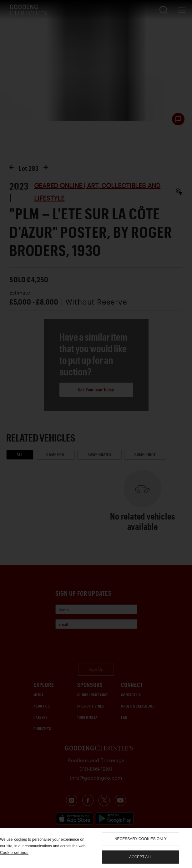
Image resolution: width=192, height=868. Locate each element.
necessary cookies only (141, 839)
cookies (20, 839)
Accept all (140, 857)
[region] (96, 848)
